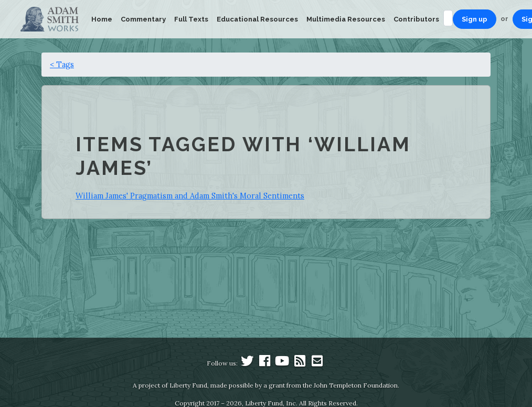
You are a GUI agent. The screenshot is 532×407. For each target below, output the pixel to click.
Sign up (475, 19)
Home (102, 19)
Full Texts (191, 19)
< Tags (62, 64)
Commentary (143, 19)
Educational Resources (257, 19)
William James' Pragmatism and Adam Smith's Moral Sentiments (190, 196)
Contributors (416, 19)
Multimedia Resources (346, 19)
